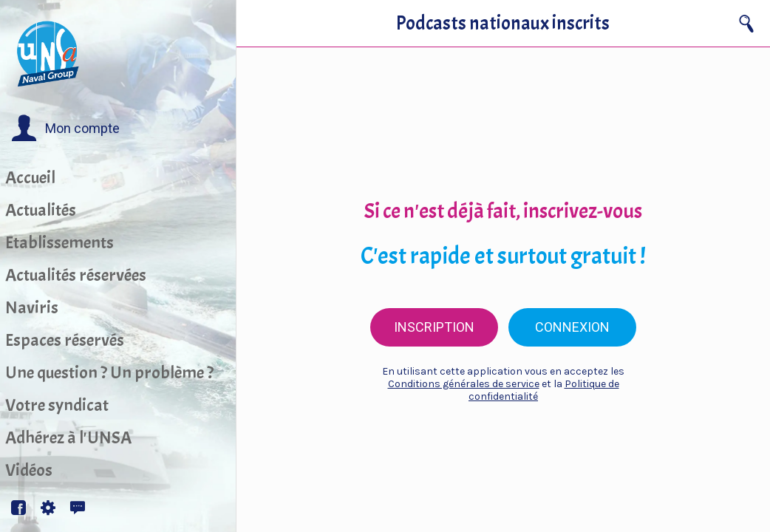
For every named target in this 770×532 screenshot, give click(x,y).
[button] (65, 129)
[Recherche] (746, 24)
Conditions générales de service (464, 384)
